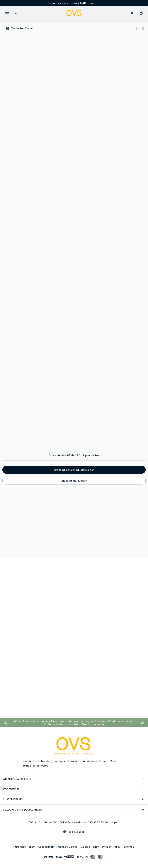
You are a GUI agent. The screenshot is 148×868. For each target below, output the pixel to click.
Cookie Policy (90, 847)
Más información (93, 724)
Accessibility (46, 847)
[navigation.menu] (7, 13)
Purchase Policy (24, 847)
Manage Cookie (68, 847)
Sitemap (129, 847)
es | (76, 832)
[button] (141, 13)
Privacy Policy (111, 847)
